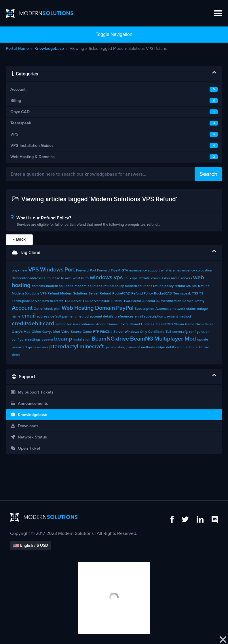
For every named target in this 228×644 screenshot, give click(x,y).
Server (118, 332)
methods (148, 347)
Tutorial (117, 301)
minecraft (92, 347)
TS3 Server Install (96, 301)
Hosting (84, 308)
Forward (82, 271)
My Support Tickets (32, 392)
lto (49, 278)
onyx (16, 271)
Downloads (24, 426)
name (16, 317)
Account (22, 308)
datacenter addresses (29, 278)
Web (67, 308)
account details (102, 317)
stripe (160, 347)
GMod (36, 332)
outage (202, 309)
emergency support (145, 271)
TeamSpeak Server (26, 301)
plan (57, 309)
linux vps (131, 278)
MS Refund (201, 286)
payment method (178, 317)
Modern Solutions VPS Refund (35, 294)
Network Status (29, 437)
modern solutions (60, 286)
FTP (96, 332)
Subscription (145, 309)
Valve (65, 332)
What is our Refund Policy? (114, 222)
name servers (182, 278)
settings (34, 340)
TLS (168, 332)
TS (201, 294)
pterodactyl (64, 347)
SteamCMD (164, 324)
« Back (19, 239)
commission (160, 278)
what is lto (81, 278)
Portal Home (17, 49)
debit (16, 355)
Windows (52, 270)
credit (187, 347)
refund (180, 286)
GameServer (205, 324)
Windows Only (136, 332)
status (191, 309)
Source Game (81, 332)
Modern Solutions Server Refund (86, 294)
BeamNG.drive (110, 339)
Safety (200, 301)
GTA (125, 271)
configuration (199, 332)
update (203, 340)
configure (19, 340)
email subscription (149, 317)
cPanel (135, 324)
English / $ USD (31, 546)
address (43, 317)
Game (190, 324)
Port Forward (100, 271)
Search (208, 174)
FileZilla (106, 332)
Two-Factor (132, 301)
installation (82, 340)
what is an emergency (178, 271)
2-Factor (149, 301)
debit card (174, 347)
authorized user (68, 324)
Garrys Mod (51, 332)
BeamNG (142, 339)
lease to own (62, 278)
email (29, 316)
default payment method (70, 317)
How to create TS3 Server (62, 301)
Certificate (156, 332)
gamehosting (115, 347)
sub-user (88, 324)
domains (38, 286)
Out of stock (43, 309)
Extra (125, 324)
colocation (204, 271)
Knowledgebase (49, 49)
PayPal (125, 308)
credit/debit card (33, 324)
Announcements (29, 403)
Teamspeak (182, 294)
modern (81, 286)
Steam (179, 324)
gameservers (38, 347)
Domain (105, 308)
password (19, 347)
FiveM (116, 271)
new (24, 271)
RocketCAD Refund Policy (133, 294)
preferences (124, 317)
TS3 (195, 294)
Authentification (169, 301)
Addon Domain (108, 324)
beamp (63, 339)
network (179, 309)
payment (133, 347)
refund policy (114, 286)
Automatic (163, 309)
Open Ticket (25, 448)
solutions (95, 286)
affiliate (144, 278)
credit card (201, 347)
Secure (188, 301)
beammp (47, 340)
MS (189, 286)
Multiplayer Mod (175, 339)
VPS (34, 270)
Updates (148, 324)
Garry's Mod (21, 332)
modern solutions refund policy (149, 286)
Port (70, 270)
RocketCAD (163, 294)
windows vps (106, 278)
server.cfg (180, 332)
